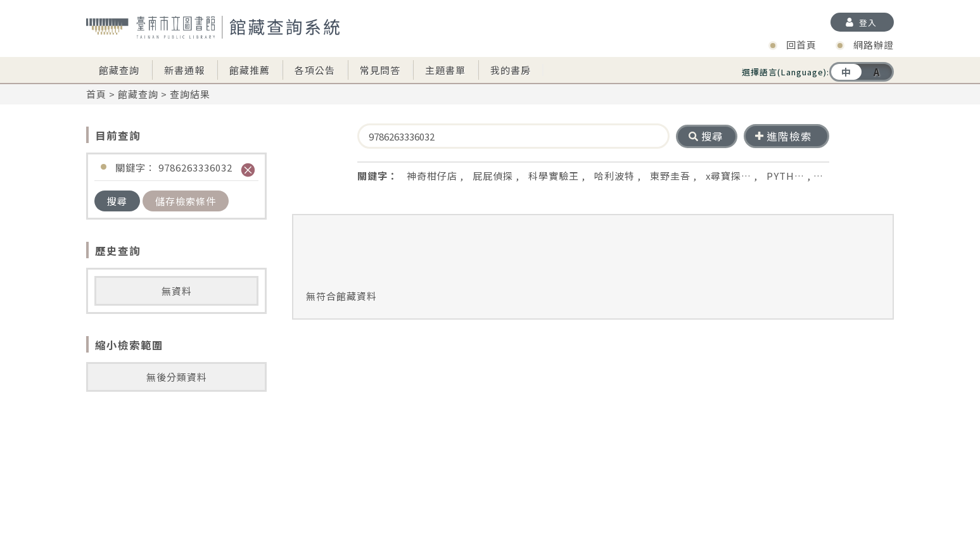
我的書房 (511, 70)
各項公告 (315, 70)
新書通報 (184, 70)
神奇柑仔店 (432, 176)
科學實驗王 (554, 176)
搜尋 (117, 201)
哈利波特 (614, 176)
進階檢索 (784, 136)
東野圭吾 (670, 176)
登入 (868, 22)
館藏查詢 (119, 70)
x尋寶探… (729, 176)
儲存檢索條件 (186, 201)
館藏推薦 (250, 70)
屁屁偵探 (493, 176)
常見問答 (380, 70)
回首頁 (801, 45)
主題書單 (445, 70)
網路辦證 (874, 45)
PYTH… (786, 176)
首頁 (96, 94)
